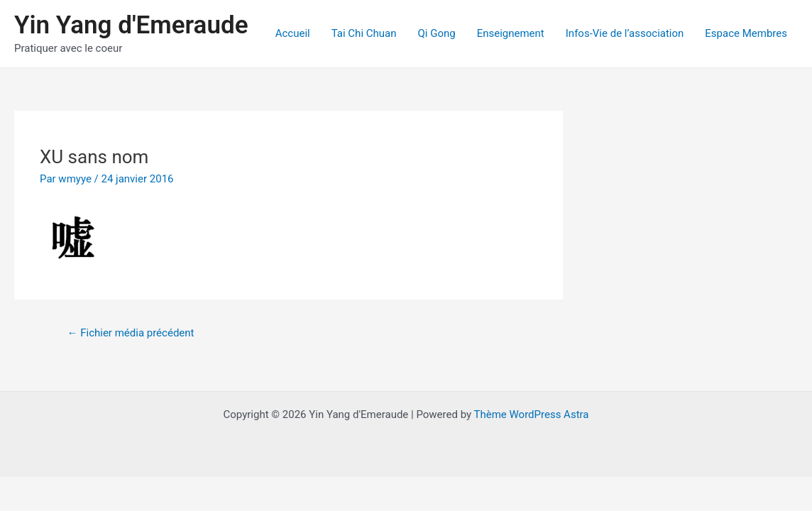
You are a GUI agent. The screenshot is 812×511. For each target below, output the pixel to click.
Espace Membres (746, 33)
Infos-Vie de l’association (625, 33)
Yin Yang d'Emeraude (131, 25)
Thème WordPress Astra (532, 414)
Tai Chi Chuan (364, 33)
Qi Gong (436, 33)
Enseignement (511, 33)
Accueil (293, 33)
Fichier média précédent (130, 333)
